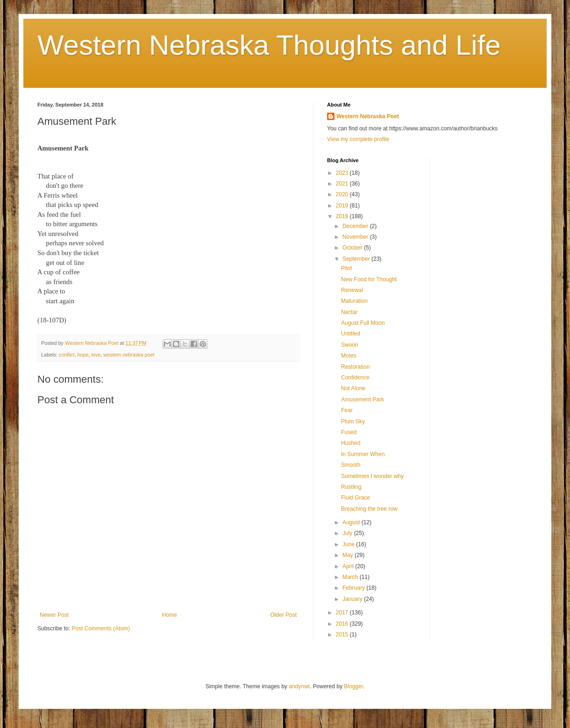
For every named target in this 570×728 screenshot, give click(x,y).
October (353, 248)
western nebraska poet (129, 355)
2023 (343, 173)
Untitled (351, 334)
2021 (343, 184)
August (352, 522)
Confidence (355, 378)
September (357, 259)
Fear (347, 410)
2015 (343, 635)
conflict (67, 355)
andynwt (299, 686)
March (351, 577)
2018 (343, 216)
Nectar (349, 312)
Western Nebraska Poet (368, 116)
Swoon (350, 345)
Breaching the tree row (369, 509)
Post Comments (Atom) (101, 628)
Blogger (353, 686)
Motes (349, 356)
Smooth (351, 465)
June (349, 544)
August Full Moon (363, 323)
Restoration (355, 367)
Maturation (354, 301)
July (348, 533)
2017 (343, 613)
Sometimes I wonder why (372, 476)
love (96, 355)
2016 (343, 624)
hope (83, 355)
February (354, 588)
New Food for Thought (369, 279)
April (349, 566)
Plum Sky (353, 421)
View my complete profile (358, 139)
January (353, 599)
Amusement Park (363, 400)
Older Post (283, 615)
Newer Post (54, 615)
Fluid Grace (356, 498)
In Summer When (363, 454)
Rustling (351, 487)
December (356, 226)
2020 (343, 194)
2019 (343, 206)
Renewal (352, 290)
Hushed (351, 443)
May (349, 555)
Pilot (346, 268)
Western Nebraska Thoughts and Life (269, 45)
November (356, 237)
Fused (349, 432)
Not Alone (353, 388)
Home (170, 615)
